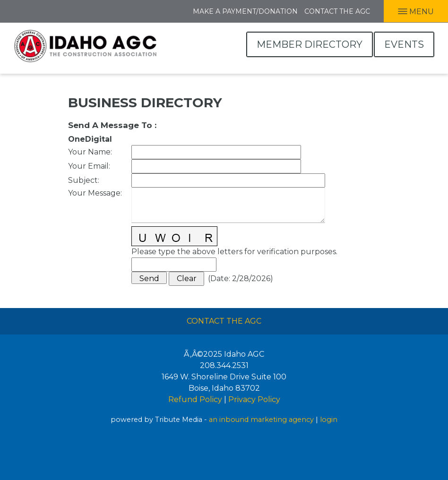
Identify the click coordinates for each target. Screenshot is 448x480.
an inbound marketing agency (261, 420)
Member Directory (310, 44)
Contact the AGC (337, 11)
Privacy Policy (254, 399)
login (329, 420)
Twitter (47, 10)
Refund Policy (195, 399)
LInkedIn (26, 10)
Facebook (8, 10)
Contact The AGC (224, 321)
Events (404, 44)
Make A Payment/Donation (245, 11)
